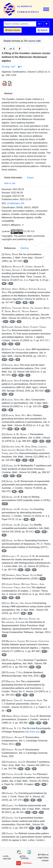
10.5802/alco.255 (16, 203)
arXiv (5, 504)
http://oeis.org (32, 732)
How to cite (10, 183)
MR (4, 284)
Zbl (26, 261)
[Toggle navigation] (46, 9)
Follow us (43, 855)
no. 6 (12, 49)
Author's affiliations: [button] (13, 225)
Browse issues (13, 30)
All (39, 24)
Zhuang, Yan (8, 67)
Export (30, 178)
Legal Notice (43, 858)
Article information (13, 178)
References (10, 248)
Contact (45, 860)
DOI (18, 303)
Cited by (25, 248)
